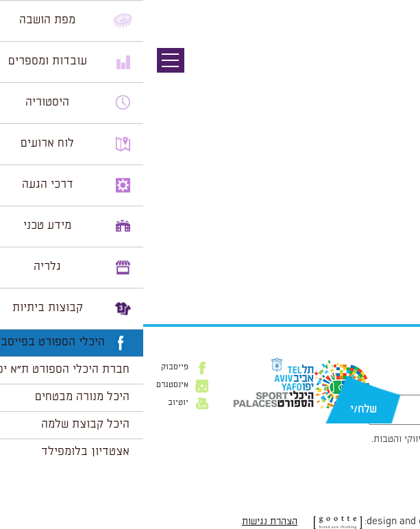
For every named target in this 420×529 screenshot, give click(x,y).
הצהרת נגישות (126, 521)
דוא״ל (398, 388)
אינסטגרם (29, 385)
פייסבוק (32, 367)
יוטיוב (35, 403)
